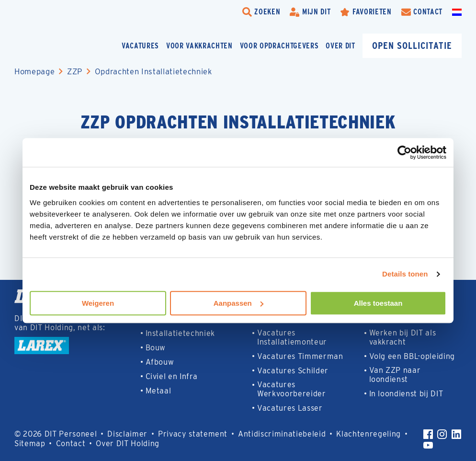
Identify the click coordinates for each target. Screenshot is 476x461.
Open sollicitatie (412, 45)
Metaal (159, 391)
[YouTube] (428, 445)
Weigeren (98, 303)
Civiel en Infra (172, 376)
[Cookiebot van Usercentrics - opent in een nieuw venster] (404, 152)
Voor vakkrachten (199, 46)
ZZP (75, 71)
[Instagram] (442, 434)
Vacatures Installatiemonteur (292, 337)
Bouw (156, 348)
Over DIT (340, 46)
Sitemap (30, 444)
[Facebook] (428, 434)
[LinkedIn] (456, 434)
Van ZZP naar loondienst (395, 375)
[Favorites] (366, 12)
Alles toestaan (378, 303)
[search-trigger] (261, 12)
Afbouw (160, 362)
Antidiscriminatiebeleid (282, 434)
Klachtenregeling (368, 434)
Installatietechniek (181, 333)
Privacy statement (193, 434)
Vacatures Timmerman (300, 356)
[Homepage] (62, 46)
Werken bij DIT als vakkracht (403, 337)
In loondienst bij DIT (406, 394)
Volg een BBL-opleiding (412, 356)
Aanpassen (238, 303)
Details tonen (405, 274)
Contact (71, 444)
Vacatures (140, 46)
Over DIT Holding (128, 444)
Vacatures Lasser (290, 408)
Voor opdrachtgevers (279, 46)
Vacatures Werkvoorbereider (292, 389)
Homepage (34, 71)
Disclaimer (127, 434)
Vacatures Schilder (293, 371)
